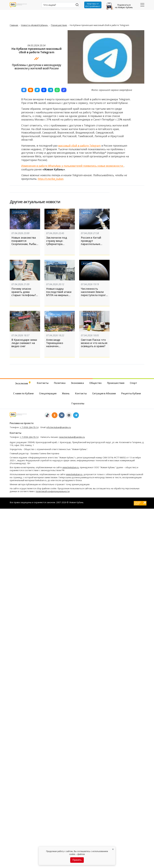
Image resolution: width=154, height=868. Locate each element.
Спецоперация (57, 263)
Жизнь (52, 212)
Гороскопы (20, 212)
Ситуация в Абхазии (104, 393)
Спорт (133, 383)
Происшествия (59, 25)
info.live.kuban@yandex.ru (59, 427)
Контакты (43, 383)
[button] (24, 90)
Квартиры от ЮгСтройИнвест (93, 5)
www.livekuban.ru (71, 467)
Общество (54, 314)
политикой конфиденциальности (53, 491)
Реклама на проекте (22, 423)
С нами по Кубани (23, 393)
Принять (77, 860)
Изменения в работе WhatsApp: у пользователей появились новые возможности (73, 166)
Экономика (77, 383)
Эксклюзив (23, 383)
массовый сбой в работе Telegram (79, 146)
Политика (60, 383)
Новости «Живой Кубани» (35, 25)
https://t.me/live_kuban (51, 179)
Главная (14, 25)
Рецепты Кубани (131, 393)
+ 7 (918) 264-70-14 (29, 427)
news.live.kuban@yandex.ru (72, 437)
